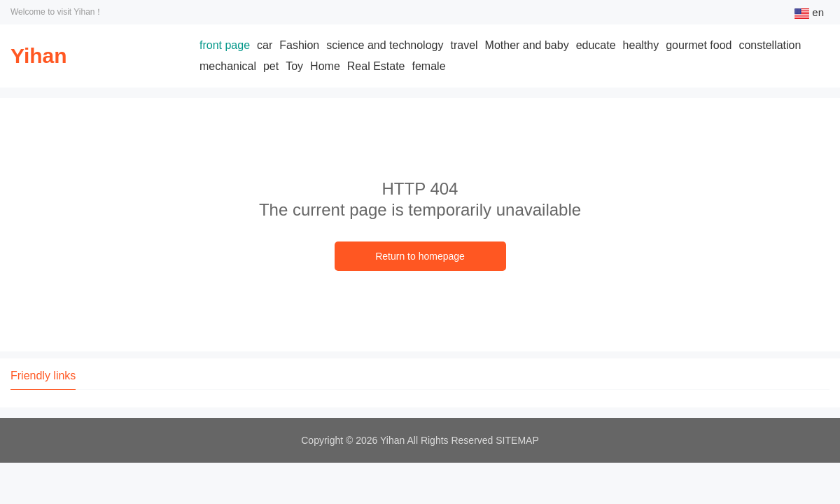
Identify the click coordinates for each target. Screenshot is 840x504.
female (429, 66)
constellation (770, 45)
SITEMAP (517, 440)
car (265, 45)
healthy (641, 45)
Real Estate (376, 66)
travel (464, 45)
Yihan (39, 56)
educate (596, 45)
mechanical (228, 66)
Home (325, 66)
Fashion (299, 45)
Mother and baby (527, 45)
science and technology (385, 45)
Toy (294, 66)
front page (225, 45)
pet (271, 66)
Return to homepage (420, 256)
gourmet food (699, 45)
